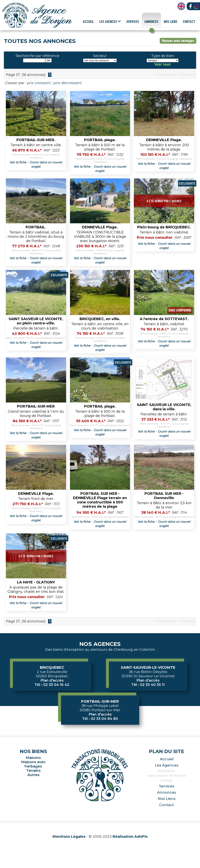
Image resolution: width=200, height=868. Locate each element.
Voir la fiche (18, 162)
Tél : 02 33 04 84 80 (100, 719)
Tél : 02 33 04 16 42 (52, 685)
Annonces (151, 21)
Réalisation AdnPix (130, 837)
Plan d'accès (52, 680)
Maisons (33, 758)
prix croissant (39, 83)
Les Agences (167, 765)
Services (133, 21)
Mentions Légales (69, 837)
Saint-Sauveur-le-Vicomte (167, 776)
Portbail (167, 780)
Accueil (88, 21)
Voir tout (163, 64)
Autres (33, 775)
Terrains (33, 771)
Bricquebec (167, 771)
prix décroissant (68, 83)
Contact (189, 21)
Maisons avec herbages (178, 41)
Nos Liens (171, 21)
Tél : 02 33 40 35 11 (148, 685)
